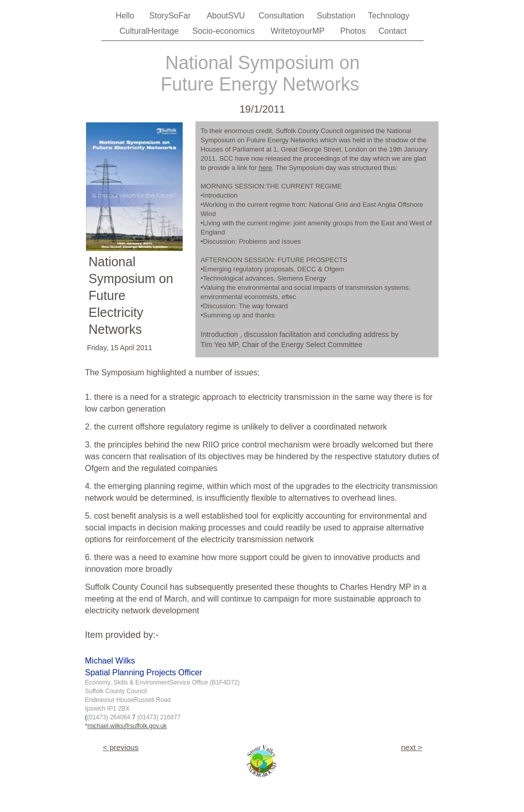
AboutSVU (227, 16)
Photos (354, 31)
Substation (337, 16)
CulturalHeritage (150, 31)
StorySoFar (171, 16)
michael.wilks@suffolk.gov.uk (127, 726)
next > (412, 747)
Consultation (282, 16)
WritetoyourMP (299, 31)
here (265, 168)
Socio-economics (225, 31)
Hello (126, 16)
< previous (121, 747)
